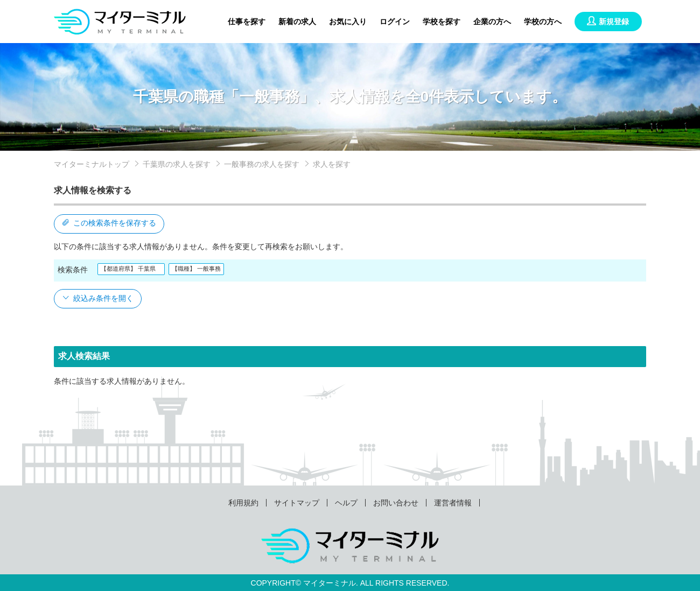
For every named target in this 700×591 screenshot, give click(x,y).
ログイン (395, 22)
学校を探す (442, 22)
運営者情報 (453, 503)
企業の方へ (492, 22)
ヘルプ (346, 503)
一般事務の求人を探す (262, 164)
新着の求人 (297, 22)
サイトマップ (297, 503)
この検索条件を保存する (109, 223)
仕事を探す (247, 22)
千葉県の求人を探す (177, 164)
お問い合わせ (396, 503)
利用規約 (243, 503)
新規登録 (608, 22)
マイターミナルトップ (92, 164)
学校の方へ (543, 22)
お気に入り (348, 22)
